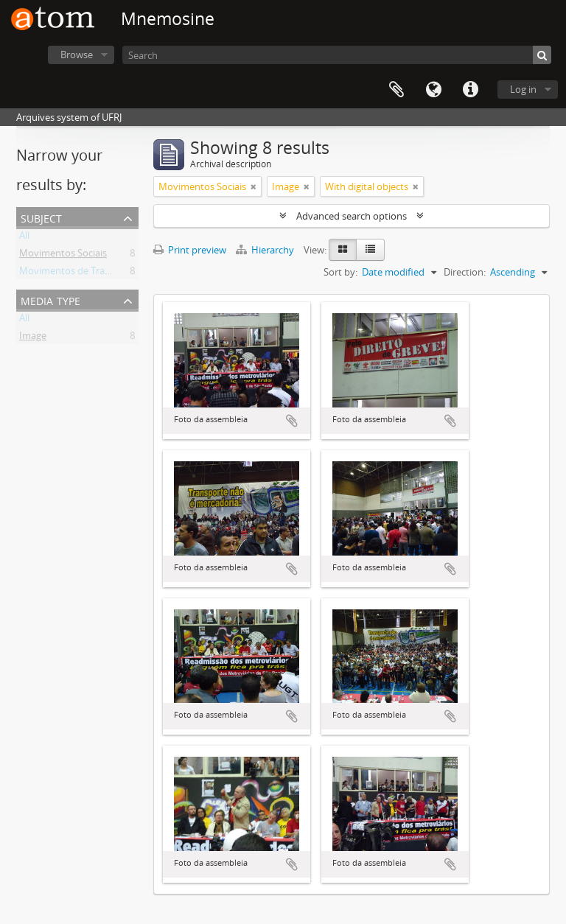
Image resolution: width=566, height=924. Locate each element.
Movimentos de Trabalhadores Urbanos (106, 273)
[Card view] (343, 250)
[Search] (337, 55)
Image (33, 338)
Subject (41, 217)
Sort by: (340, 272)
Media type (50, 300)
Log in (523, 89)
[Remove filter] (254, 186)
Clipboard (396, 90)
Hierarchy (266, 250)
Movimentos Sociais (63, 256)
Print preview (190, 250)
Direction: (465, 272)
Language (433, 90)
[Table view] (370, 250)
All (24, 238)
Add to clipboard (292, 421)
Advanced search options (352, 216)
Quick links (470, 90)
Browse (77, 55)
